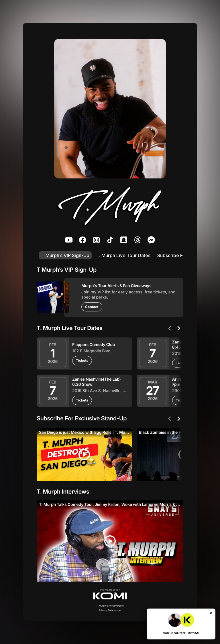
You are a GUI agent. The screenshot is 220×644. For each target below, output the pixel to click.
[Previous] (170, 328)
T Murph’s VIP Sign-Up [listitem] (65, 255)
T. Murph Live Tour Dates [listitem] (123, 255)
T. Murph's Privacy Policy (110, 606)
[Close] (211, 613)
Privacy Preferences (110, 610)
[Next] (179, 328)
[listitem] (69, 240)
